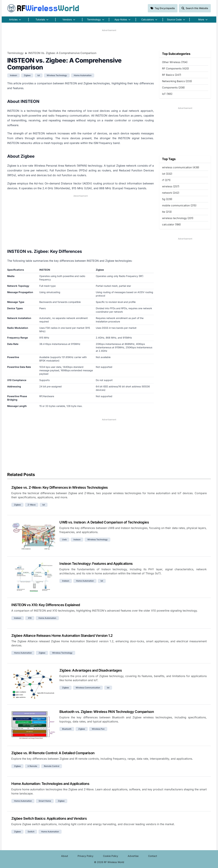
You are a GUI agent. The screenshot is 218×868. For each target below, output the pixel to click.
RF (43, 8)
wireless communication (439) (181, 167)
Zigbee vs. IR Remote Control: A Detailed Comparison (53, 753)
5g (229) (167, 199)
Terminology (15, 53)
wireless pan (98, 729)
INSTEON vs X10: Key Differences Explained (46, 605)
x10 (30, 618)
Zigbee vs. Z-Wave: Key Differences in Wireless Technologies (60, 487)
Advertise (133, 856)
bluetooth (67, 729)
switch (31, 832)
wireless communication (88, 688)
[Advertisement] (109, 40)
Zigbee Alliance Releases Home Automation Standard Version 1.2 (62, 636)
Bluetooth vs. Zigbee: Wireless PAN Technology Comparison (107, 712)
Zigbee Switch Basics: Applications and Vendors (49, 818)
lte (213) (167, 212)
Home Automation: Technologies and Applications (50, 784)
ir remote (32, 766)
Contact (153, 856)
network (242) (171, 193)
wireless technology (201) (178, 218)
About (65, 856)
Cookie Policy (111, 856)
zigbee (27, 75)
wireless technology (57, 75)
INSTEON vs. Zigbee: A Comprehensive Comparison (62, 53)
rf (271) (166, 180)
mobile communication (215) (179, 205)
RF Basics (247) (172, 75)
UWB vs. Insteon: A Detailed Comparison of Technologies (104, 522)
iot (39, 75)
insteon (13, 75)
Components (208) (173, 88)
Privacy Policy (85, 856)
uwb (64, 540)
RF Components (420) (175, 68)
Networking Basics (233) (177, 81)
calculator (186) (171, 224)
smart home (45, 801)
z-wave (32, 505)
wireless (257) (171, 186)
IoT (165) (167, 94)
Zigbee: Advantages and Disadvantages (91, 670)
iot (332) (167, 174)
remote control (52, 766)
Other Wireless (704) (175, 62)
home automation (83, 75)
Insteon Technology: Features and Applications (96, 564)
